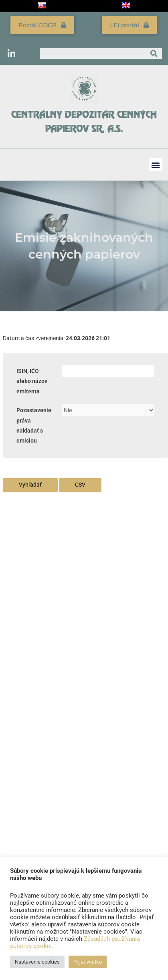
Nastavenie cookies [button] (37, 962)
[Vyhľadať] (154, 53)
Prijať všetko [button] (88, 962)
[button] (155, 165)
